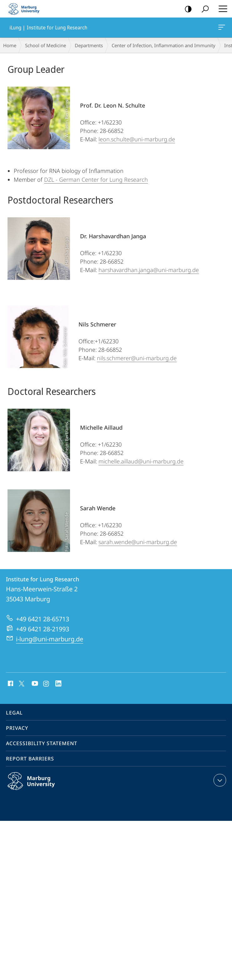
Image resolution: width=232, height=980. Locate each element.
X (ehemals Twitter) (20, 683)
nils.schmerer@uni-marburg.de (137, 358)
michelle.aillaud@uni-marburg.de (141, 461)
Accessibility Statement (42, 743)
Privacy (17, 728)
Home (10, 45)
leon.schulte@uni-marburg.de (137, 139)
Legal (14, 713)
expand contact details (219, 780)
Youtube (34, 684)
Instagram (46, 684)
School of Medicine (45, 45)
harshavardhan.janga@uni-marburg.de (149, 270)
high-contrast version (186, 9)
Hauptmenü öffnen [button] (221, 9)
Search (203, 9)
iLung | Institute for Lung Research (221, 28)
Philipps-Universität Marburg (38, 786)
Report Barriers (30, 759)
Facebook (10, 684)
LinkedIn (59, 684)
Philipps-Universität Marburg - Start (27, 9)
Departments (89, 45)
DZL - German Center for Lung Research (96, 179)
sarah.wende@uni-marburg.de (138, 542)
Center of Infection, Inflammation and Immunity (164, 45)
